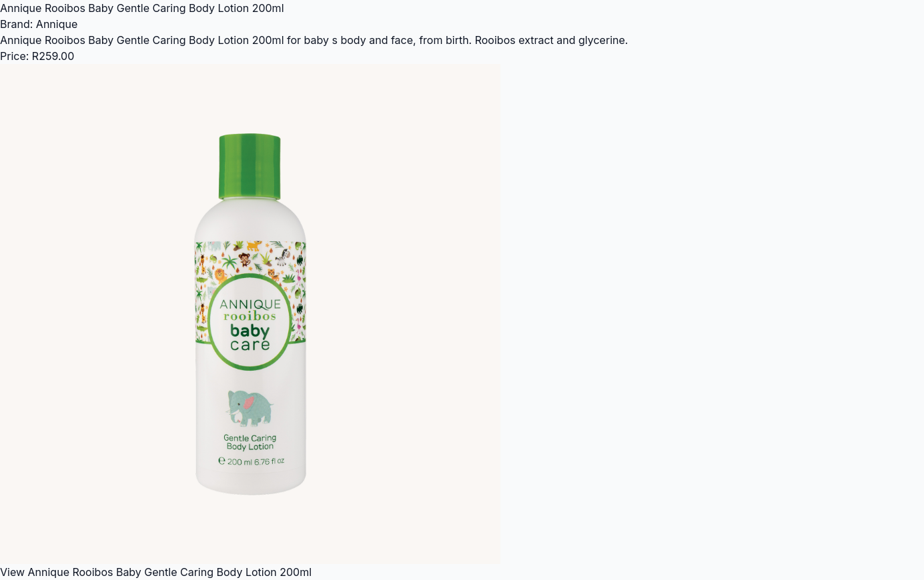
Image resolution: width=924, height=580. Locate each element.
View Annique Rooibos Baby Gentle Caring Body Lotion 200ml (156, 572)
